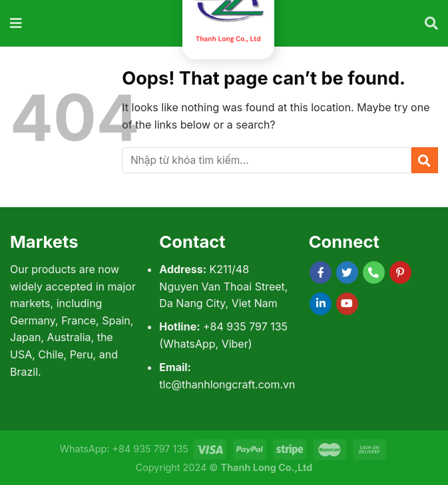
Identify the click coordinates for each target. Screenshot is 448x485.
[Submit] (425, 160)
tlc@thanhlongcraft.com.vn (227, 384)
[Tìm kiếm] (431, 23)
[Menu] (17, 23)
